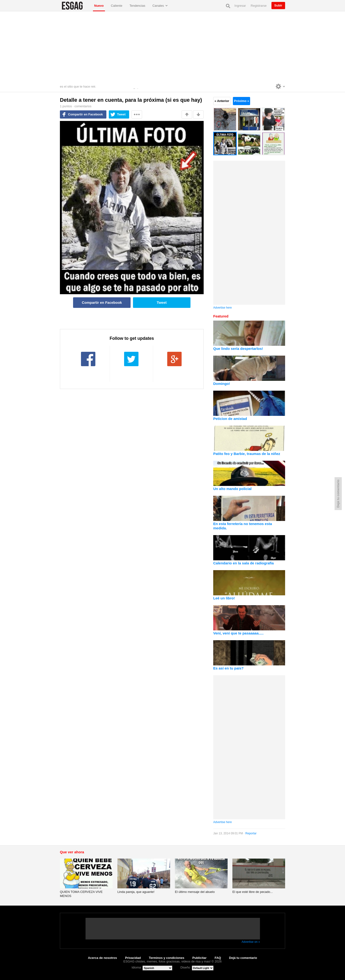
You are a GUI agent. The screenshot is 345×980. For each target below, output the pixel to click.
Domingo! (222, 384)
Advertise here (222, 308)
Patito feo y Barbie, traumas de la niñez (247, 454)
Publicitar (199, 958)
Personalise (280, 86)
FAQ (218, 958)
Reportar (251, 833)
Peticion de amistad (230, 419)
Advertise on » (251, 942)
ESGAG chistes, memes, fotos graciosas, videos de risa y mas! (75, 6)
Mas (137, 114)
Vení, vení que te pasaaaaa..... (238, 633)
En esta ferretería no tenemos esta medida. (243, 526)
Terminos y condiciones (167, 958)
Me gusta (187, 114)
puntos (66, 106)
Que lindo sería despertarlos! (238, 349)
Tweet (121, 114)
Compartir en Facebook (85, 114)
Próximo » (242, 101)
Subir (278, 5)
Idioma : (137, 967)
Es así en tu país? (228, 668)
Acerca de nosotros (102, 958)
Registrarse (259, 6)
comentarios (83, 106)
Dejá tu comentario (243, 958)
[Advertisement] (172, 47)
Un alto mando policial (232, 489)
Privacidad (133, 958)
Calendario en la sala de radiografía (244, 563)
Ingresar (240, 6)
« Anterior (222, 101)
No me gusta (198, 114)
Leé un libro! (224, 598)
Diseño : (186, 967)
